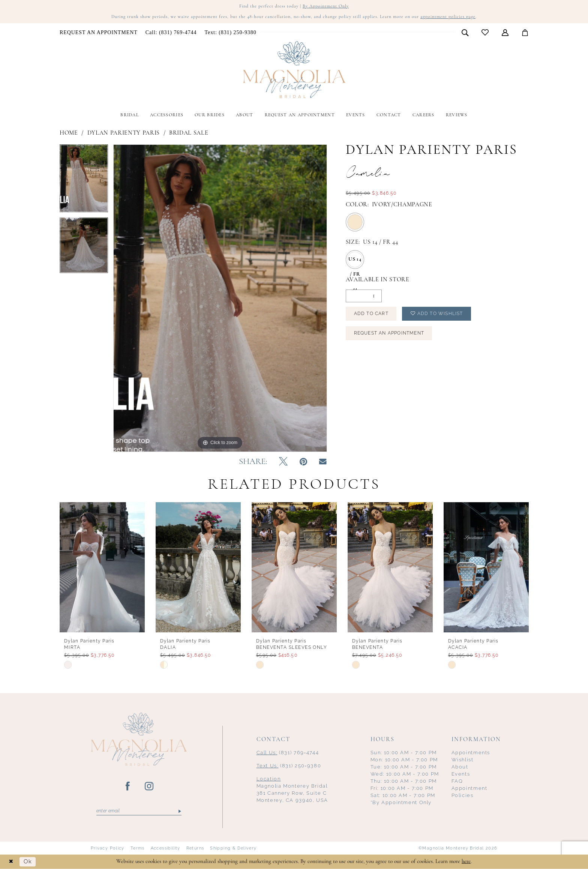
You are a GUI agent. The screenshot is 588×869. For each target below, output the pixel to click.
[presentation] (102, 567)
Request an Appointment (389, 333)
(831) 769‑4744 (288, 753)
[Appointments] (99, 33)
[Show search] (465, 32)
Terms (138, 848)
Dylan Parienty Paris (124, 133)
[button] (505, 32)
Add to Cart (371, 314)
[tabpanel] (84, 181)
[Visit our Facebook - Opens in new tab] (128, 786)
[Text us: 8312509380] (230, 33)
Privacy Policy (108, 848)
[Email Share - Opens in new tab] (323, 462)
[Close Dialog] (11, 862)
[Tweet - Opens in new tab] (283, 462)
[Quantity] (364, 296)
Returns (195, 848)
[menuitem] (99, 33)
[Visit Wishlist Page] (485, 32)
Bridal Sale (189, 133)
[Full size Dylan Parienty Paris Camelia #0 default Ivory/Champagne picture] (220, 298)
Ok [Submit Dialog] (28, 861)
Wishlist (463, 760)
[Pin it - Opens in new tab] (303, 462)
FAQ (457, 781)
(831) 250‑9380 (289, 766)
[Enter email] (139, 811)
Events (461, 774)
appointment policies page (448, 17)
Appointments (471, 753)
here (466, 861)
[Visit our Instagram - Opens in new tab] (149, 786)
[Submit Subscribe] (179, 811)
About (460, 767)
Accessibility (166, 848)
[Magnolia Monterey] (294, 70)
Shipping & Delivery (233, 848)
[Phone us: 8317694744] (171, 33)
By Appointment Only (326, 6)
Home (69, 133)
